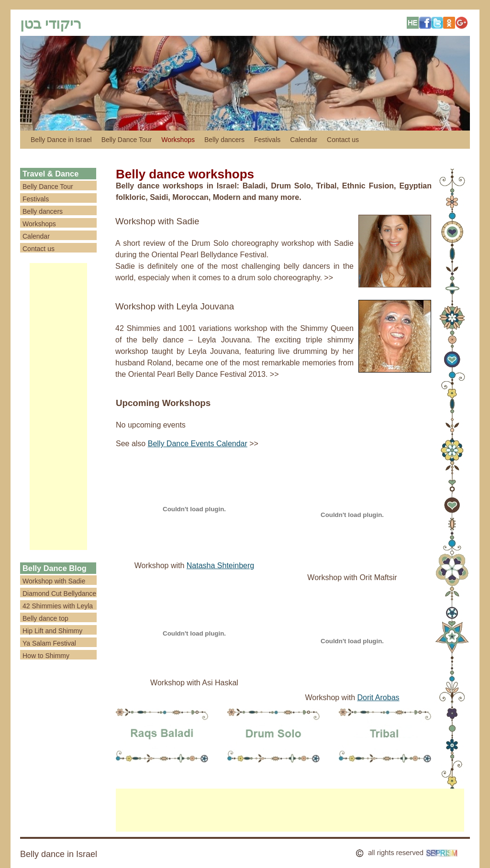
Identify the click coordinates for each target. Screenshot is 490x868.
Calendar (304, 140)
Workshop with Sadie (157, 221)
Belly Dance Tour (127, 140)
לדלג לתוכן (25, 140)
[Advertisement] (58, 407)
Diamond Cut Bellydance (59, 593)
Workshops (178, 140)
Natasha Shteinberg (220, 566)
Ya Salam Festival (49, 643)
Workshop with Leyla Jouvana (175, 306)
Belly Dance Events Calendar (198, 444)
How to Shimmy (46, 656)
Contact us (343, 140)
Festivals (267, 140)
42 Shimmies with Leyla (58, 606)
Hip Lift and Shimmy (52, 631)
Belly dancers (224, 140)
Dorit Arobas (379, 698)
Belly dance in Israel (59, 854)
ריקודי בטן (51, 24)
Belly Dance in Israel (61, 140)
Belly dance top (45, 618)
